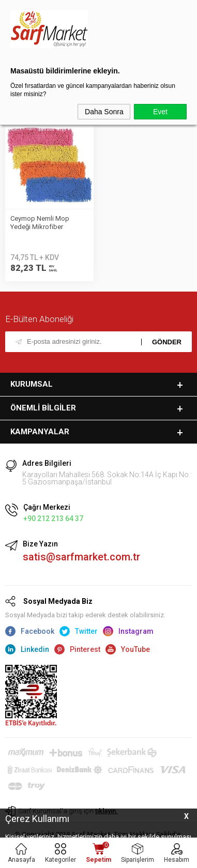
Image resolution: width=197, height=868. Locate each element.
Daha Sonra (104, 112)
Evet (160, 112)
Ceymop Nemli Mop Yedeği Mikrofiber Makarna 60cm (40, 223)
